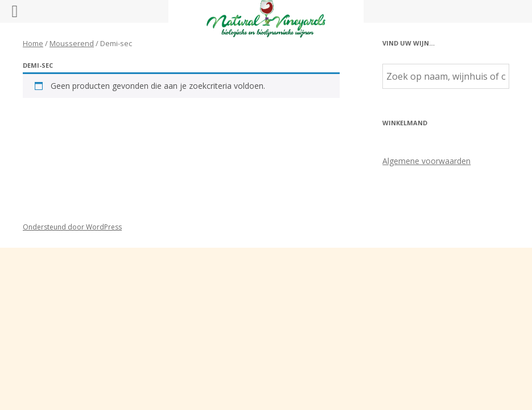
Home (33, 43)
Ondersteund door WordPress (72, 227)
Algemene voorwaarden (426, 161)
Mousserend (72, 43)
